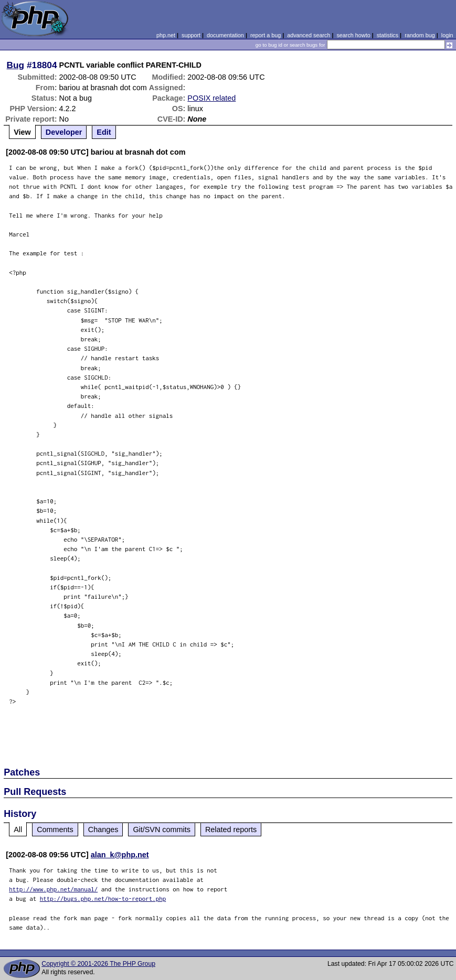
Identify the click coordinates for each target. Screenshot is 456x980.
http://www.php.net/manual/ (53, 889)
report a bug (266, 35)
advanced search (309, 35)
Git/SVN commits (162, 830)
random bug (420, 35)
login (447, 35)
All (18, 830)
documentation (225, 35)
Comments (55, 830)
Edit (104, 132)
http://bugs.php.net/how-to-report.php (103, 898)
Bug (16, 65)
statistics (388, 35)
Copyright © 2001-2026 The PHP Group (98, 964)
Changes (103, 830)
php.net (166, 35)
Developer (64, 132)
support (191, 35)
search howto (353, 35)
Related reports (231, 830)
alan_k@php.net (120, 855)
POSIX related (211, 98)
